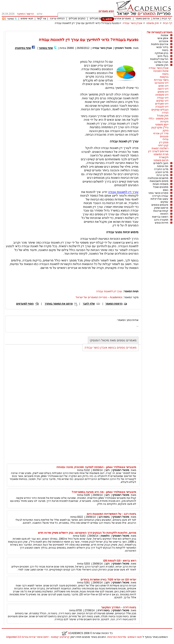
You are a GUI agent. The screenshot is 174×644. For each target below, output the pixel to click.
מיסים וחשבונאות (159, 181)
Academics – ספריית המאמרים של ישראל (99, 297)
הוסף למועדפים (25, 304)
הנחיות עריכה (57, 18)
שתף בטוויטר (46, 48)
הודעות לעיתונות (159, 59)
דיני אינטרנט (162, 83)
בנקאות (164, 77)
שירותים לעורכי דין (158, 151)
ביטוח (165, 50)
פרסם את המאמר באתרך (59, 304)
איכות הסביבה (161, 71)
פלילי (165, 139)
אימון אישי (163, 38)
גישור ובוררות (161, 80)
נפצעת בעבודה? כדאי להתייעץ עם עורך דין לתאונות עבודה (87, 23)
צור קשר (41, 18)
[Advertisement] (95, 29)
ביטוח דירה (103, 610)
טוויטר (10, 19)
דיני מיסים (163, 92)
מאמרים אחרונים (122, 18)
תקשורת (164, 157)
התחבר (21, 14)
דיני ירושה (163, 89)
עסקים (164, 202)
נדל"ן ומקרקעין (160, 128)
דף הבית (166, 18)
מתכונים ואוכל (161, 187)
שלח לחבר (89, 304)
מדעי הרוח (162, 175)
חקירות (164, 122)
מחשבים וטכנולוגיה (158, 178)
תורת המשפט (161, 154)
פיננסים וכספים (160, 205)
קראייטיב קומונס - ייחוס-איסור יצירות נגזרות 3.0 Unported (38, 637)
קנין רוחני (163, 145)
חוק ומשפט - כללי (159, 119)
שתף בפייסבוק (23, 48)
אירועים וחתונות (160, 44)
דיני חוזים (163, 86)
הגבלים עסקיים (160, 110)
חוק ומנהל (163, 116)
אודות (156, 18)
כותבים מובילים (77, 18)
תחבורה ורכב (161, 220)
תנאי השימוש (135, 637)
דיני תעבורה (162, 107)
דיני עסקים (162, 101)
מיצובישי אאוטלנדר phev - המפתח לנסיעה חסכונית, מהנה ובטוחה (96, 467)
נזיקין (166, 131)
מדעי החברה (161, 169)
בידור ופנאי (162, 47)
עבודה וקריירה (160, 196)
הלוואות (105, 536)
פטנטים (164, 136)
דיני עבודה (163, 98)
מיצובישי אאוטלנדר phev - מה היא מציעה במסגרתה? (104, 492)
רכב (107, 470)
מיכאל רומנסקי (123, 48)
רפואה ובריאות (160, 217)
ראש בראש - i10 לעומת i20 (120, 561)
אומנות (165, 35)
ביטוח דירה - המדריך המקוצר (119, 607)
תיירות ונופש (162, 223)
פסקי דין (164, 142)
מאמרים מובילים (99, 18)
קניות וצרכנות (161, 211)
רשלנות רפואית (160, 148)
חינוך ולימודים (161, 163)
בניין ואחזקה (161, 53)
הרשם (30, 14)
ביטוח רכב (104, 517)
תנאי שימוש (27, 18)
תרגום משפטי (161, 160)
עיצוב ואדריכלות (159, 199)
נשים (166, 190)
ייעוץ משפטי (162, 125)
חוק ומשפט (153, 23)
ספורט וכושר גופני (158, 193)
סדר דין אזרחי (161, 133)
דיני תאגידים (162, 104)
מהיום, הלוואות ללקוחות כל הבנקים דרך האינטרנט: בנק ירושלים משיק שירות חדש (87, 533)
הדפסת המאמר (114, 304)
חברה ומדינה (161, 62)
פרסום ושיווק (161, 208)
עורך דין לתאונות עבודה (123, 192)
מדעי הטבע (162, 172)
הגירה (165, 113)
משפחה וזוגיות (160, 184)
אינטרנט (164, 41)
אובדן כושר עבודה (132, 23)
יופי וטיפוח (163, 166)
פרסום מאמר (143, 18)
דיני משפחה (162, 95)
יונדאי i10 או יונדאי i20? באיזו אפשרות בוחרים (108, 579)
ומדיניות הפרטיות (117, 637)
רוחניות (164, 214)
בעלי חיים (163, 56)
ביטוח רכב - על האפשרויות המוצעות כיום (111, 514)
